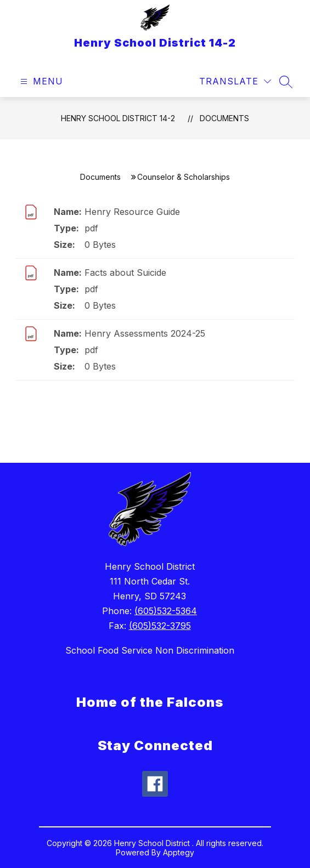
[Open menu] (40, 81)
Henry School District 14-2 (118, 118)
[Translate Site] (235, 81)
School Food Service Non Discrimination (150, 650)
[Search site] (286, 82)
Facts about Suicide (125, 273)
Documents (224, 118)
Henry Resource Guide (132, 212)
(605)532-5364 (166, 611)
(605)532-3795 (160, 626)
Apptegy (179, 852)
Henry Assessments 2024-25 (145, 333)
